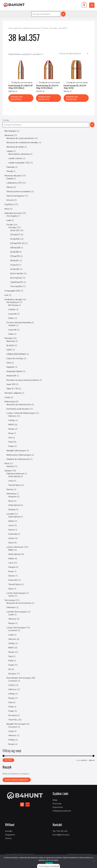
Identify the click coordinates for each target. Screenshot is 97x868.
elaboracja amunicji (31, 28)
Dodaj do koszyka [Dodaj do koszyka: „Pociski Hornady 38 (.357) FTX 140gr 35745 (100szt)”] (44, 98)
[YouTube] (28, 804)
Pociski (45, 28)
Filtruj (8, 760)
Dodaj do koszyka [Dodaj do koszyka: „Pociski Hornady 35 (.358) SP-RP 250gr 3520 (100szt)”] (17, 98)
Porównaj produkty (48, 866)
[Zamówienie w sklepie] (74, 53)
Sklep (55, 800)
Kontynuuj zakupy (17, 780)
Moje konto (58, 807)
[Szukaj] (63, 14)
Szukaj (6, 120)
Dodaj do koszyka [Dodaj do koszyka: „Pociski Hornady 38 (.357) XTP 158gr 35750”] (72, 98)
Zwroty (8, 838)
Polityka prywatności (63, 811)
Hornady (53, 28)
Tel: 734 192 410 (60, 831)
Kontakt (9, 831)
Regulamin (10, 835)
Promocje (57, 804)
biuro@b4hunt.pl (61, 835)
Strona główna (15, 28)
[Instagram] (22, 804)
